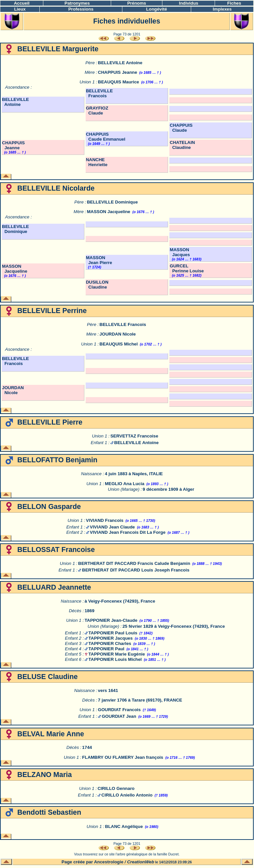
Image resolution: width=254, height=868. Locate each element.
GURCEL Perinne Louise (187, 268)
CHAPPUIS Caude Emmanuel (106, 137)
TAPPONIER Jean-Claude (111, 620)
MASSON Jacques (180, 252)
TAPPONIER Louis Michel (115, 659)
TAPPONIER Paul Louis (113, 633)
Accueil (22, 3)
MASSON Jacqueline (109, 212)
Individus (189, 3)
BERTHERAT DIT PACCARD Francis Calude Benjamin (134, 563)
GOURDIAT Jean (119, 716)
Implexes (222, 9)
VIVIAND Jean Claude (112, 527)
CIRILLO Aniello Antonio (127, 795)
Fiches (234, 3)
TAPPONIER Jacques (110, 638)
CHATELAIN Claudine (182, 145)
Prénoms (137, 3)
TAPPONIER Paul (106, 649)
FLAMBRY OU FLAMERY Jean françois (123, 757)
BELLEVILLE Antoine (120, 63)
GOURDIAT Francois (119, 710)
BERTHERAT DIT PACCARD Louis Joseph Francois (136, 570)
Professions (81, 9)
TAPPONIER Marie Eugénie (117, 654)
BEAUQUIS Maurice (118, 82)
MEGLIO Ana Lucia (125, 484)
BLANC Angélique (124, 826)
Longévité (157, 9)
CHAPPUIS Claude (181, 128)
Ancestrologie (109, 862)
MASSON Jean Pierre (99, 260)
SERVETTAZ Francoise (134, 436)
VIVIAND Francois (105, 520)
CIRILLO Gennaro (116, 788)
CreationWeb (141, 862)
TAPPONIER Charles (110, 643)
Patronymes (77, 3)
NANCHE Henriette (97, 162)
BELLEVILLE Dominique (112, 202)
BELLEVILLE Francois (99, 93)
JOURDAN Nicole (118, 334)
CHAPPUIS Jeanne (118, 72)
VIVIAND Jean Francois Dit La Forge (128, 532)
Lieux (20, 9)
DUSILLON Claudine (97, 285)
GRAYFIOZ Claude (97, 111)
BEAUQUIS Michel (119, 344)
